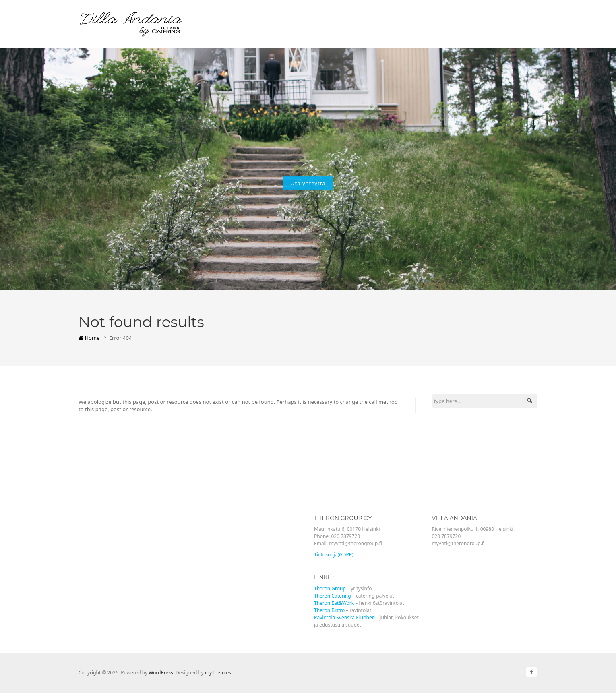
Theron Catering (333, 596)
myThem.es (218, 673)
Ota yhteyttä (308, 183)
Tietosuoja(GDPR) (334, 555)
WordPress (161, 673)
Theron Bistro (329, 610)
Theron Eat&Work (334, 603)
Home (89, 338)
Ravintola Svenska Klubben (344, 617)
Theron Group (330, 589)
